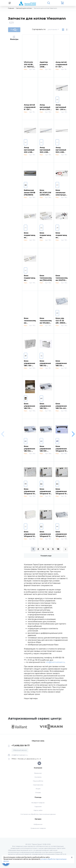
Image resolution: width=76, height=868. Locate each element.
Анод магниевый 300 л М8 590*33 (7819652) (45, 152)
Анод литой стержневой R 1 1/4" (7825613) (30, 108)
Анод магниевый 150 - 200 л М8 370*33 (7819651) (61, 109)
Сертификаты (38, 785)
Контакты (38, 777)
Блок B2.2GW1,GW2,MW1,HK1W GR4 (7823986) (45, 195)
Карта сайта (38, 810)
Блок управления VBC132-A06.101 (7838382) (45, 408)
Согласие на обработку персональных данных (38, 814)
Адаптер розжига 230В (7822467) (44, 66)
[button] (73, 434)
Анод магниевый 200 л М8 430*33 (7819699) (29, 152)
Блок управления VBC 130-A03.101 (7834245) (29, 366)
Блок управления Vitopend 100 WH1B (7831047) (30, 494)
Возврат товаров (38, 803)
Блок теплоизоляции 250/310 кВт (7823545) (62, 280)
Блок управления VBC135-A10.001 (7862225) (45, 451)
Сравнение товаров (38, 828)
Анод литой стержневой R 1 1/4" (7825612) (61, 66)
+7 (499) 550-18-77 (21, 746)
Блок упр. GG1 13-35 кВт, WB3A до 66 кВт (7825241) (60, 323)
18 (58, 549)
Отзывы (38, 792)
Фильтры (14, 38)
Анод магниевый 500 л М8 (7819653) (61, 151)
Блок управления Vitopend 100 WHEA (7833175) (62, 494)
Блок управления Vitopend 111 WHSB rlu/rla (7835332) (45, 536)
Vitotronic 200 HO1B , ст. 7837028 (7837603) (29, 66)
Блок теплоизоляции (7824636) (46, 278)
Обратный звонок (20, 750)
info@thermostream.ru (55, 662)
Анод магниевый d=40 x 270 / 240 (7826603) (45, 109)
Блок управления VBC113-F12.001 (61, 364)
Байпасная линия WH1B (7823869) (30, 193)
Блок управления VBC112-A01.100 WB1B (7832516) (46, 366)
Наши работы (38, 781)
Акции (38, 789)
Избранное (38, 824)
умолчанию (52, 29)
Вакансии (38, 773)
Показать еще (46, 556)
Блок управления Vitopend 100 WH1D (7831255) (46, 494)
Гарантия (38, 807)
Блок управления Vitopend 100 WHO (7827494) (30, 536)
